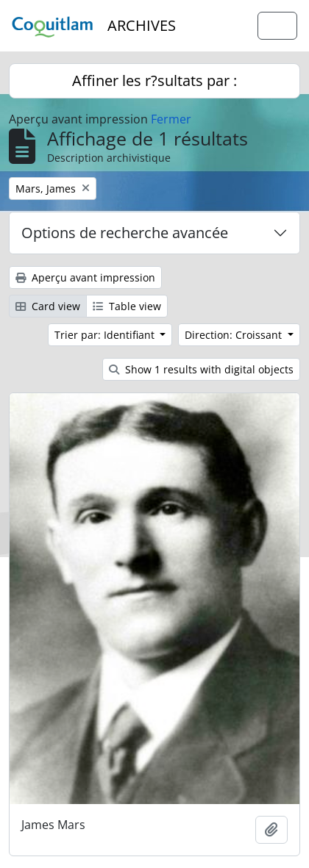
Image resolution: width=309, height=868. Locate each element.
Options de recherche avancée (125, 233)
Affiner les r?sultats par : (154, 80)
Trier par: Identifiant (106, 335)
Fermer (171, 119)
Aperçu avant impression (85, 277)
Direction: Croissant (235, 335)
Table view (127, 306)
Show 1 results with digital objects (201, 369)
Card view (48, 306)
